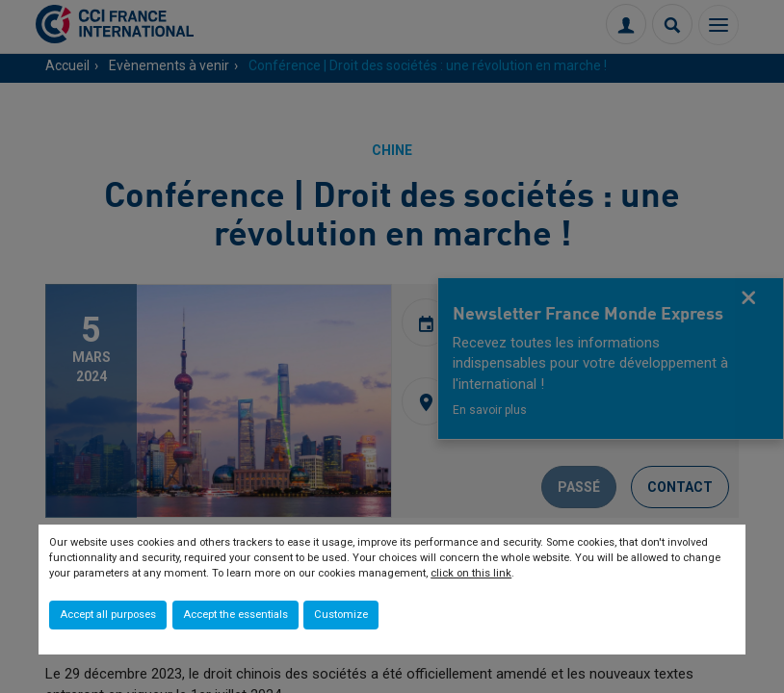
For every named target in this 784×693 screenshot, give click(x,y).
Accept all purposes (108, 615)
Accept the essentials (235, 615)
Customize (341, 615)
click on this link (471, 573)
